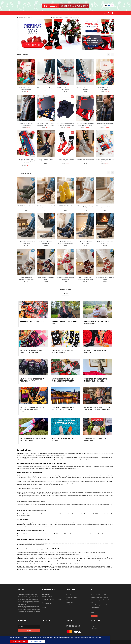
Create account (96, 631)
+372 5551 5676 (48, 603)
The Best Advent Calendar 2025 (32, 321)
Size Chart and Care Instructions (74, 605)
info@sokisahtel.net (49, 608)
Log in (93, 626)
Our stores (86, 13)
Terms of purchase (71, 595)
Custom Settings (37, 641)
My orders (94, 629)
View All (65, 294)
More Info (98, 638)
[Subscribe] (29, 630)
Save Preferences (19, 641)
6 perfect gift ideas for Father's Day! (100, 597)
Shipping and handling (72, 597)
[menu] (54, 13)
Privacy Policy (70, 602)
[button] (113, 173)
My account (112, 13)
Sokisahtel (47, 627)
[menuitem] (22, 13)
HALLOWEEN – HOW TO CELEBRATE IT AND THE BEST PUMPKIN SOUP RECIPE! (33, 410)
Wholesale (69, 600)
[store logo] (50, 6)
